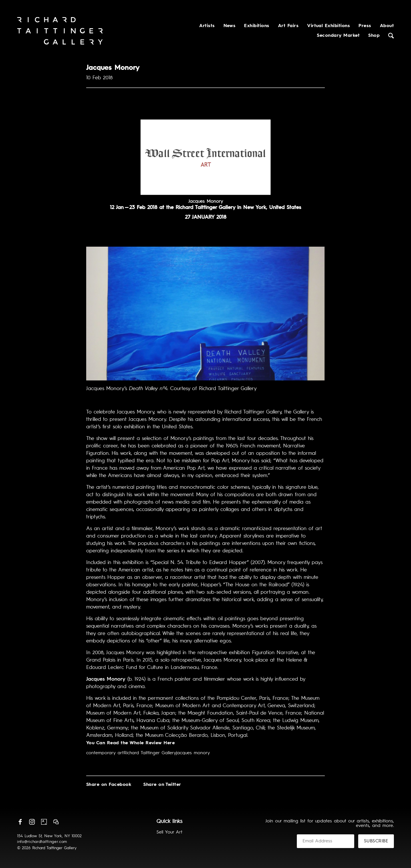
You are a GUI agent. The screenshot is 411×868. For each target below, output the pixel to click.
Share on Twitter (162, 785)
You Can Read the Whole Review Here (130, 743)
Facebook (20, 822)
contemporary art (105, 753)
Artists (207, 26)
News (230, 26)
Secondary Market (338, 36)
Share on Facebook (109, 785)
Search (391, 36)
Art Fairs (288, 26)
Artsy (44, 822)
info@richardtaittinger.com (42, 842)
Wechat (56, 822)
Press (365, 26)
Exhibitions (257, 26)
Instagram (32, 822)
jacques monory (193, 753)
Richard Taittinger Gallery (150, 753)
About (387, 26)
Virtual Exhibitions (329, 26)
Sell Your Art (169, 832)
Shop (374, 36)
